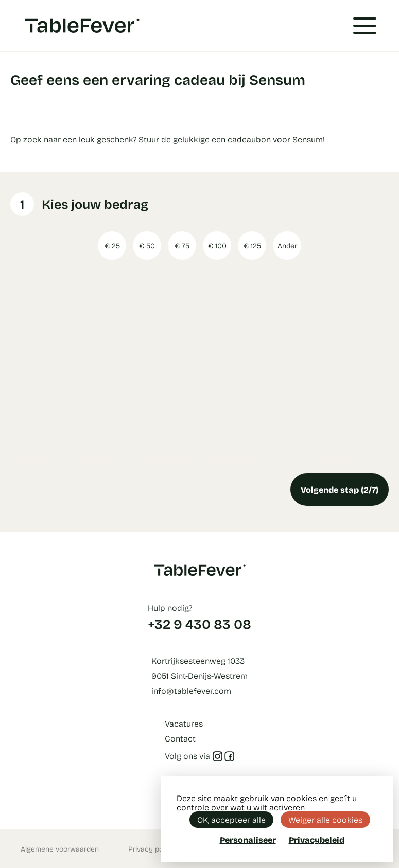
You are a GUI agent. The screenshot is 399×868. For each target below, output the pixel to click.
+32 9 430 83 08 (200, 624)
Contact (180, 738)
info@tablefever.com (191, 690)
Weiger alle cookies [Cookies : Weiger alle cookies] (325, 819)
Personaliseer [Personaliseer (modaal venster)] (248, 839)
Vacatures (184, 723)
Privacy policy (151, 849)
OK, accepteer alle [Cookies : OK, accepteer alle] (231, 819)
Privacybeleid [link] (317, 840)
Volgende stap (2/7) (340, 489)
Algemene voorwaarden (60, 849)
